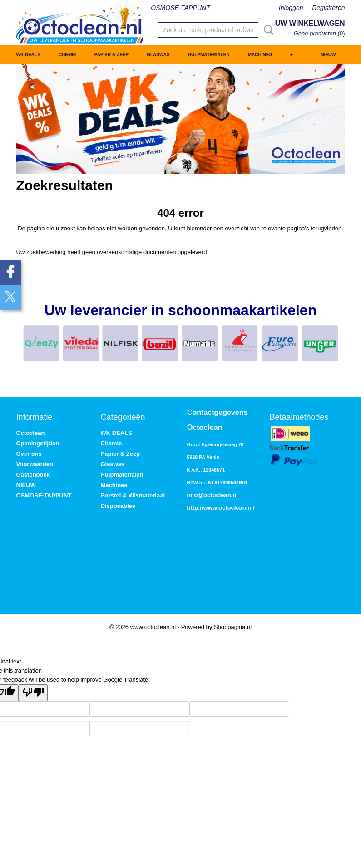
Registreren (328, 8)
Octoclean (31, 433)
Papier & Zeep (111, 55)
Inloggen (291, 8)
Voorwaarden (35, 464)
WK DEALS (28, 55)
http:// (195, 508)
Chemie (67, 55)
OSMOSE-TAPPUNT (180, 8)
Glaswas (158, 55)
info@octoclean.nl (213, 495)
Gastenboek (33, 475)
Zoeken (267, 30)
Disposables (118, 506)
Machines (260, 55)
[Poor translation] (33, 693)
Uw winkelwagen (310, 23)
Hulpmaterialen (209, 55)
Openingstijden (38, 443)
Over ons (29, 454)
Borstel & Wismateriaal (133, 495)
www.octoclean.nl (228, 508)
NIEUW (328, 55)
